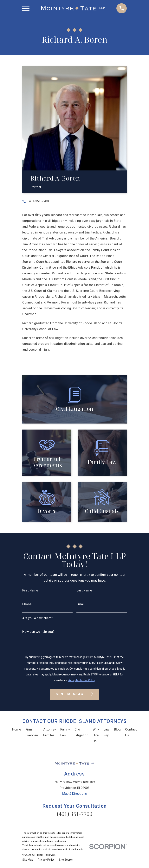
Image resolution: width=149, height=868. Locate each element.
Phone (27, 604)
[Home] (73, 8)
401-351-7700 (39, 201)
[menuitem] (28, 860)
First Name (30, 591)
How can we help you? (38, 632)
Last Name (84, 591)
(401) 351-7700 (74, 814)
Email (80, 604)
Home (17, 729)
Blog (117, 729)
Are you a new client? (38, 618)
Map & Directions (74, 794)
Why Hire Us (96, 735)
